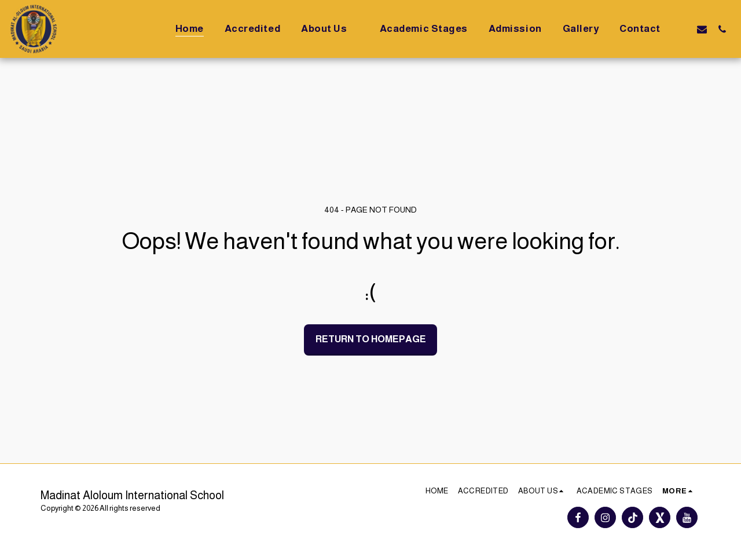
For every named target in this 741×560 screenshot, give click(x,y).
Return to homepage (371, 339)
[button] (330, 29)
